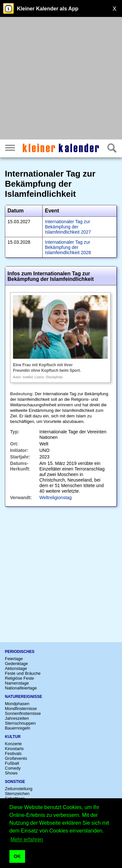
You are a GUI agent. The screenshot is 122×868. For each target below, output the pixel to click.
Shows (11, 773)
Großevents (16, 758)
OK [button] (17, 856)
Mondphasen (17, 704)
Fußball (12, 763)
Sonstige (15, 782)
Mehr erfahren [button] (27, 839)
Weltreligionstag (55, 498)
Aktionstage (16, 668)
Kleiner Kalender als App (48, 9)
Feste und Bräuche (23, 673)
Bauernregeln (18, 728)
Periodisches (20, 652)
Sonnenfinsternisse (23, 713)
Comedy (13, 768)
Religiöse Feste (20, 678)
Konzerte (13, 744)
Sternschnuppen (20, 723)
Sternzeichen (17, 794)
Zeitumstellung (19, 789)
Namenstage (17, 683)
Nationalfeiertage (21, 688)
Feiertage (14, 659)
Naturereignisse (23, 697)
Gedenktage (16, 664)
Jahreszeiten (17, 718)
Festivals (13, 753)
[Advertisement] (61, 79)
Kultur (13, 737)
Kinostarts (14, 749)
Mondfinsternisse (21, 709)
